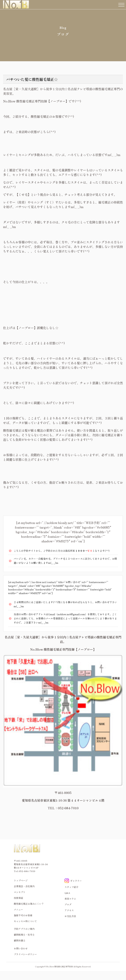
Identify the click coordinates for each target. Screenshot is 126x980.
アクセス (69, 910)
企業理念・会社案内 (24, 886)
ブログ (68, 904)
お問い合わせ (21, 948)
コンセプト (20, 892)
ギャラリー (73, 881)
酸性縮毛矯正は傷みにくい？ (29, 904)
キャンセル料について (25, 921)
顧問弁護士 (20, 940)
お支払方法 (70, 916)
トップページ (21, 880)
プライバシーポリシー (25, 954)
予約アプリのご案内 (24, 929)
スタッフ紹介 (71, 887)
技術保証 (18, 898)
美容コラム (70, 899)
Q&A (67, 893)
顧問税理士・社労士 (24, 935)
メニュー (18, 909)
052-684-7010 (27, 871)
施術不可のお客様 (23, 915)
